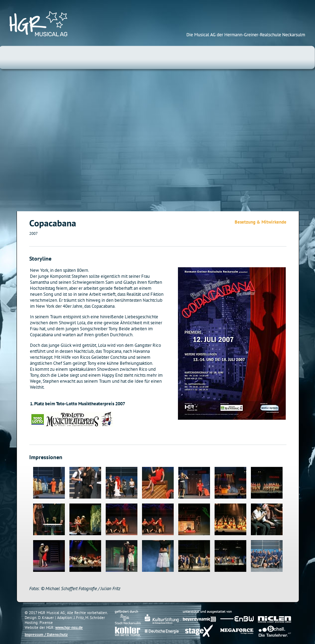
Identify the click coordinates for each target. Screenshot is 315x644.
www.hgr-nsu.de (69, 627)
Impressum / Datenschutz (46, 634)
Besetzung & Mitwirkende (261, 222)
